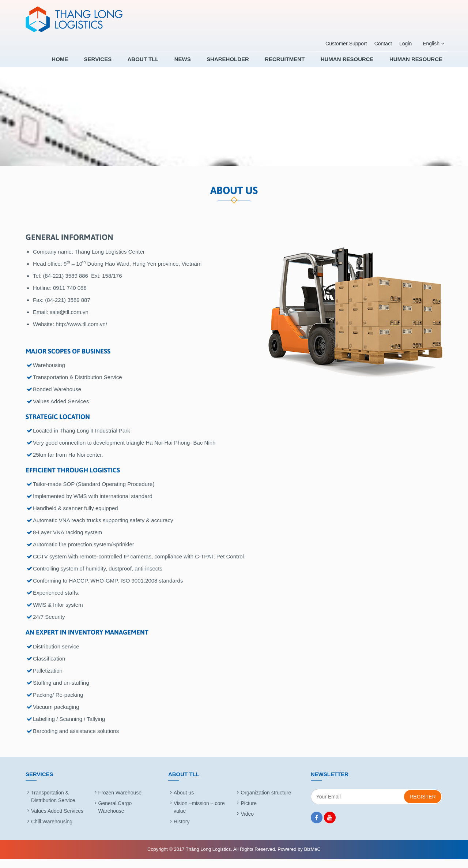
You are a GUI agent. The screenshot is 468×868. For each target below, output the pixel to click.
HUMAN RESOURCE (352, 64)
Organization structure (266, 802)
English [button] (433, 44)
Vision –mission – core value (199, 816)
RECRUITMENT (295, 64)
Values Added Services (61, 410)
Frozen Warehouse (120, 802)
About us (184, 802)
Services (127, 64)
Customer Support (346, 44)
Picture (249, 812)
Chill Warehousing (52, 831)
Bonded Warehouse (57, 398)
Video (247, 823)
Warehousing (49, 374)
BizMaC (312, 858)
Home (94, 64)
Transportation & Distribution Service (78, 386)
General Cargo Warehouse (115, 816)
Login (405, 44)
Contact (383, 44)
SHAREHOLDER (242, 64)
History (182, 831)
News (202, 64)
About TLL (167, 64)
